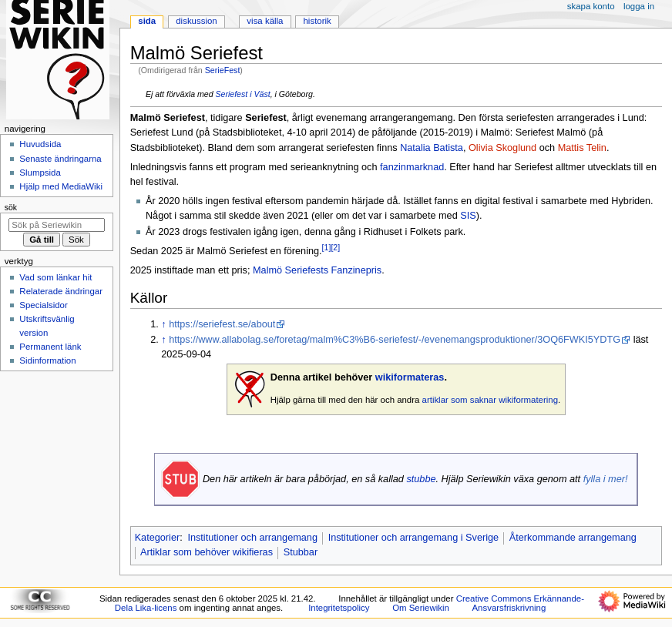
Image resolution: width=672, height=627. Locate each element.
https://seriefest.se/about (222, 324)
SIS (468, 216)
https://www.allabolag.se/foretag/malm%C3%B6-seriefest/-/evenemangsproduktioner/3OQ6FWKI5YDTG (395, 340)
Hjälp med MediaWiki (61, 186)
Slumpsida (40, 173)
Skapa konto (591, 6)
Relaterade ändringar (61, 291)
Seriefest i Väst (242, 94)
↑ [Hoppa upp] (163, 324)
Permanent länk (50, 347)
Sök (11, 207)
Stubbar (301, 552)
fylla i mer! (606, 479)
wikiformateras (410, 377)
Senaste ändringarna (60, 159)
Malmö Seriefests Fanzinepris (317, 270)
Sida (147, 21)
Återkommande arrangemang (573, 538)
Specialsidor (43, 305)
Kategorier (158, 538)
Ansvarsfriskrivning (509, 608)
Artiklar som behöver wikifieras (207, 552)
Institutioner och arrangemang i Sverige (413, 538)
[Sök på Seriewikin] (57, 225)
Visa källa (265, 21)
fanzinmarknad (412, 167)
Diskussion (196, 21)
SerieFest (223, 70)
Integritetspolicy (339, 608)
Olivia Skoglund (502, 148)
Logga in (639, 6)
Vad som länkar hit (55, 277)
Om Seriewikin (421, 608)
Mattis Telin (582, 148)
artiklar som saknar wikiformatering (490, 400)
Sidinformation (47, 360)
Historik (318, 21)
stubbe (421, 479)
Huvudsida (40, 144)
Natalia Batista (432, 148)
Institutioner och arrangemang (252, 538)
